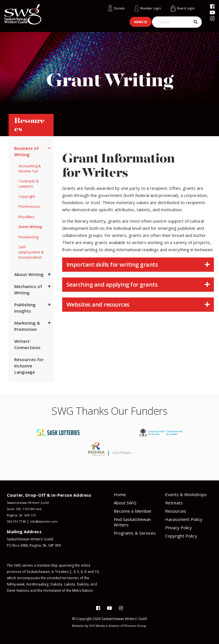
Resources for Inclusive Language (29, 366)
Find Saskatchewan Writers (132, 522)
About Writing (29, 274)
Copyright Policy (181, 536)
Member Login (142, 8)
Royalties (27, 216)
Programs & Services (135, 533)
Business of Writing (27, 151)
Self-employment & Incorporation (31, 252)
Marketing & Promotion (27, 326)
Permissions (29, 206)
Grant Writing (30, 227)
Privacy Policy (179, 527)
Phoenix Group (138, 626)
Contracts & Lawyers (29, 184)
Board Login (183, 8)
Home (120, 494)
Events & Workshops (186, 494)
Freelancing (29, 237)
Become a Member (133, 511)
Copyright (27, 196)
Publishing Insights (25, 308)
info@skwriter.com (49, 521)
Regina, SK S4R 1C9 (23, 515)
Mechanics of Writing (28, 289)
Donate (106, 8)
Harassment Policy (184, 519)
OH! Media (96, 626)
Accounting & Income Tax (30, 168)
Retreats (174, 502)
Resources (176, 511)
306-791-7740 (18, 521)
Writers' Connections (27, 344)
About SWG (125, 502)
